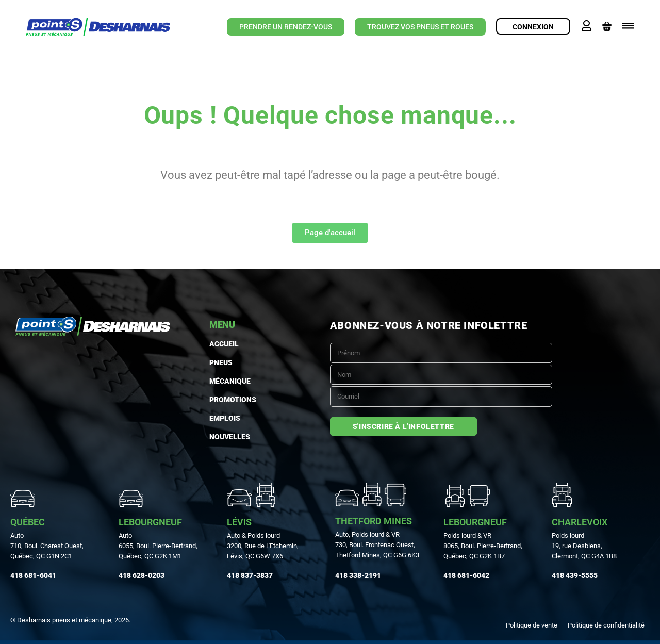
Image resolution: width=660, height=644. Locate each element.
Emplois (225, 418)
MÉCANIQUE (230, 381)
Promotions (233, 400)
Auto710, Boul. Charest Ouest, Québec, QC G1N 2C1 (47, 546)
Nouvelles (230, 437)
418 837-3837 (250, 575)
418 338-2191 (358, 575)
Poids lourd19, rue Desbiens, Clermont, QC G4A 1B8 (584, 546)
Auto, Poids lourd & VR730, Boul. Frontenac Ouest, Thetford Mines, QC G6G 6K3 (377, 545)
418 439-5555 (575, 575)
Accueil (224, 344)
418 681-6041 (33, 575)
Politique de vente (532, 625)
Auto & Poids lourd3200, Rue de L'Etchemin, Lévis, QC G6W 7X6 (263, 546)
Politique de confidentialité (606, 625)
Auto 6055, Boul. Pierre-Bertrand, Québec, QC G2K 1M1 (158, 546)
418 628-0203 (142, 575)
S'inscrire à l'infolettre (403, 426)
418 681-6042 (466, 575)
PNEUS (221, 362)
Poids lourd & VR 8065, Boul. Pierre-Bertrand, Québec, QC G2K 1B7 (483, 546)
